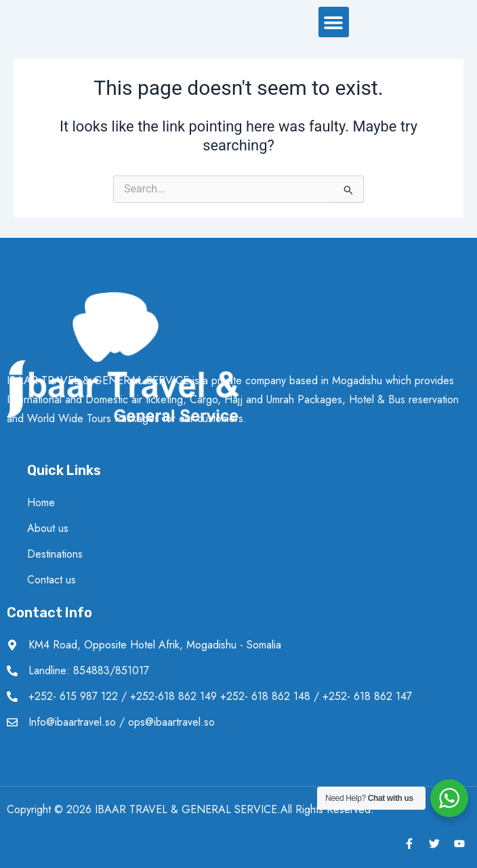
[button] (334, 25)
